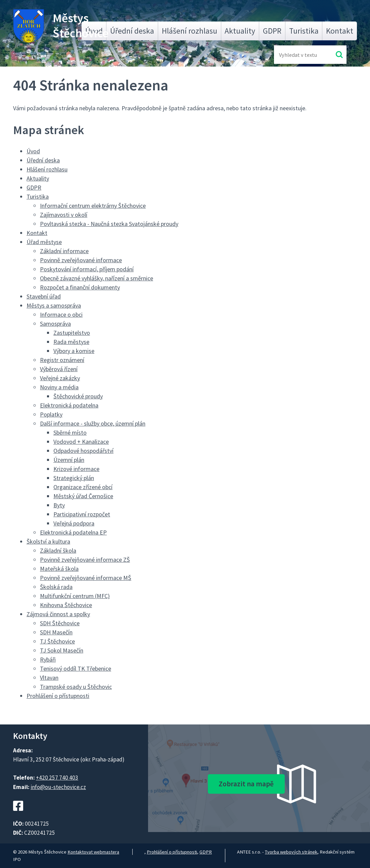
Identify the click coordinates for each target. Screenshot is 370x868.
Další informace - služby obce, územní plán (93, 423)
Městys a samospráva (54, 305)
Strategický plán (74, 478)
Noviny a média (59, 387)
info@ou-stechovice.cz (58, 787)
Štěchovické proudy (78, 396)
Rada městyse (71, 342)
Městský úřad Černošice (83, 496)
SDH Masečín (56, 632)
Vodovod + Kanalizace (81, 442)
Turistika (304, 31)
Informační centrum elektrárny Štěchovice (93, 206)
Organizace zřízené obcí (83, 487)
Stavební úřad (44, 296)
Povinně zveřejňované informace (81, 260)
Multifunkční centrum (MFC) (75, 596)
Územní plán (69, 460)
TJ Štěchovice (57, 641)
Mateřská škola (59, 569)
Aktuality (240, 31)
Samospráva (55, 324)
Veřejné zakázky (60, 378)
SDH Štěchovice (60, 623)
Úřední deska (132, 31)
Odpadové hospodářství (83, 451)
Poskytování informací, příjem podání (87, 269)
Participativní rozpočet (82, 514)
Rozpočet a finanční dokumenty (80, 287)
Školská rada (56, 587)
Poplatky (51, 414)
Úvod (33, 151)
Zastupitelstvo (72, 333)
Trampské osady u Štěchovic (76, 687)
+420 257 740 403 (57, 778)
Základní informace (64, 251)
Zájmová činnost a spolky (58, 614)
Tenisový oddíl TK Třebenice (76, 668)
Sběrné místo (70, 432)
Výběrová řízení (59, 369)
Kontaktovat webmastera (93, 852)
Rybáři (48, 659)
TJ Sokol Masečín (62, 650)
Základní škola (58, 550)
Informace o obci (61, 314)
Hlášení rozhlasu (190, 31)
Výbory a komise (74, 351)
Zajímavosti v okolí (64, 215)
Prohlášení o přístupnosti (58, 696)
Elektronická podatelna (69, 405)
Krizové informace (76, 469)
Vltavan (49, 678)
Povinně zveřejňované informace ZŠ (85, 560)
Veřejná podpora (74, 523)
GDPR (272, 31)
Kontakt (340, 31)
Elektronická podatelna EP (73, 532)
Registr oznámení (62, 360)
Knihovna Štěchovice (66, 605)
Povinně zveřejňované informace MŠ (86, 578)
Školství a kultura (48, 541)
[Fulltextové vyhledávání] (301, 55)
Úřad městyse (44, 242)
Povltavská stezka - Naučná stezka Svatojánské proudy (109, 224)
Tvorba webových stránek (291, 852)
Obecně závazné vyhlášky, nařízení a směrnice (97, 278)
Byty (59, 505)
